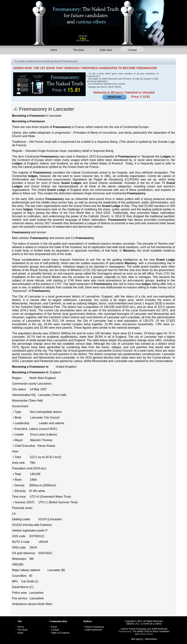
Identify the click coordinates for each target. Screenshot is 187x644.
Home (54, 50)
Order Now (106, 50)
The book (78, 50)
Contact (132, 50)
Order (20, 633)
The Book (22, 630)
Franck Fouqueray (94, 627)
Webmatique (151, 639)
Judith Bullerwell (93, 630)
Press (54, 627)
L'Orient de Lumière (151, 624)
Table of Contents (60, 633)
